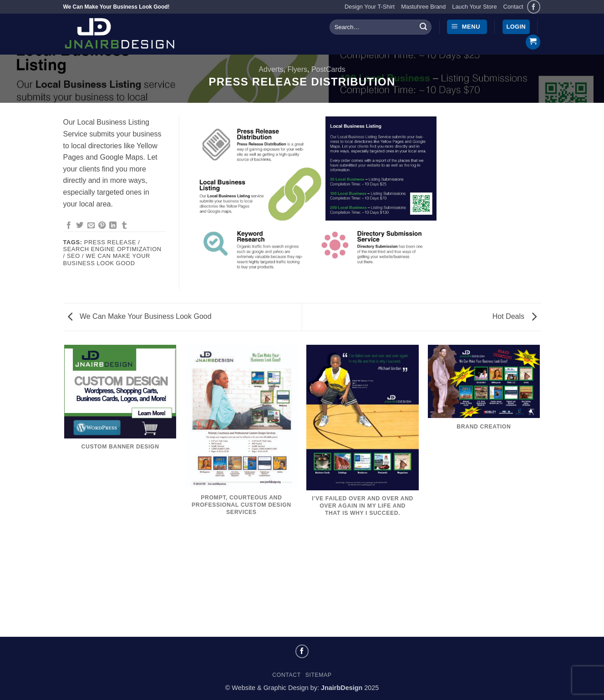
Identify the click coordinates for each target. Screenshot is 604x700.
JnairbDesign (342, 688)
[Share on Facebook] (69, 226)
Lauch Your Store (474, 7)
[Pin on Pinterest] (102, 226)
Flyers (297, 69)
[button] (467, 27)
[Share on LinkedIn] (113, 226)
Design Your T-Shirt (370, 7)
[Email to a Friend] (91, 226)
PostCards (328, 69)
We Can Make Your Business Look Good (140, 316)
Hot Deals (515, 316)
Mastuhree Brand (423, 7)
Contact (513, 7)
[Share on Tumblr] (124, 226)
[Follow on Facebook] (534, 7)
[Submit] (423, 27)
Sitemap (319, 675)
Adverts (271, 69)
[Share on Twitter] (80, 226)
